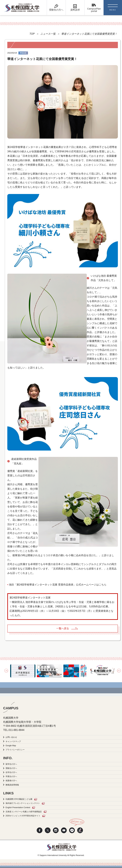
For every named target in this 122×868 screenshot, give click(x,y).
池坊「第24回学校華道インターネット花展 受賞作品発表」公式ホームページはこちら (58, 585)
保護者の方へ (11, 781)
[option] (23, 671)
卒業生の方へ (11, 776)
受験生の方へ (11, 768)
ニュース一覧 (48, 34)
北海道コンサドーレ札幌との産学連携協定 (24, 812)
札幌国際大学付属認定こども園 (19, 799)
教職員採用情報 (12, 785)
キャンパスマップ (13, 741)
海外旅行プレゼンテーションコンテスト (23, 803)
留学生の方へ (11, 764)
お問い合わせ (11, 737)
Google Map (11, 746)
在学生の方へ (11, 772)
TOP (32, 34)
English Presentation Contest (18, 808)
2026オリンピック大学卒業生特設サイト (23, 816)
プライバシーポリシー (15, 750)
